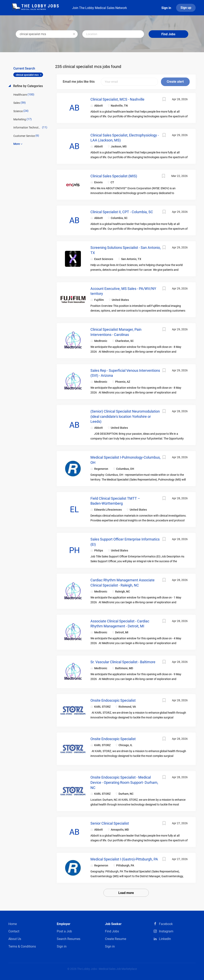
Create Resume (116, 939)
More (17, 144)
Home (13, 924)
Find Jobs (168, 34)
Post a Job (64, 931)
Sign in (166, 8)
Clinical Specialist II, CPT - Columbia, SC (122, 212)
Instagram (166, 931)
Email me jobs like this (79, 82)
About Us (15, 939)
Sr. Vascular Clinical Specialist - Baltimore (123, 662)
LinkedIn (165, 939)
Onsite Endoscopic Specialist (113, 700)
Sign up (186, 8)
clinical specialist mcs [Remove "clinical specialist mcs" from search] (27, 75)
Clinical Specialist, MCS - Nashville (117, 99)
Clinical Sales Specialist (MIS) (114, 176)
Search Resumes (69, 939)
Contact (14, 931)
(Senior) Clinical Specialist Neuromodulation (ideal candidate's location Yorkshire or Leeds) (125, 416)
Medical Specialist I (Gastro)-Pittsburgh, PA (124, 859)
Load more (126, 893)
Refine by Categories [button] (28, 86)
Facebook (166, 924)
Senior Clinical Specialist (110, 823)
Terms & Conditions (22, 946)
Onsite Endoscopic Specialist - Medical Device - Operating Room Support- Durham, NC (124, 782)
